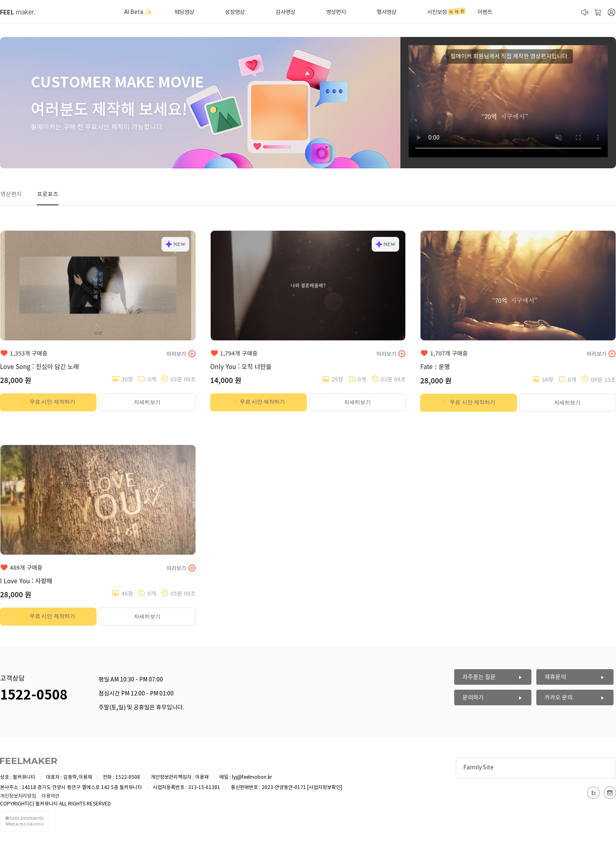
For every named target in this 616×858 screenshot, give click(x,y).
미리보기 (181, 354)
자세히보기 (147, 402)
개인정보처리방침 (18, 796)
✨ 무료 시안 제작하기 (48, 402)
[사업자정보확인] (325, 788)
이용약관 (51, 796)
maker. (18, 12)
